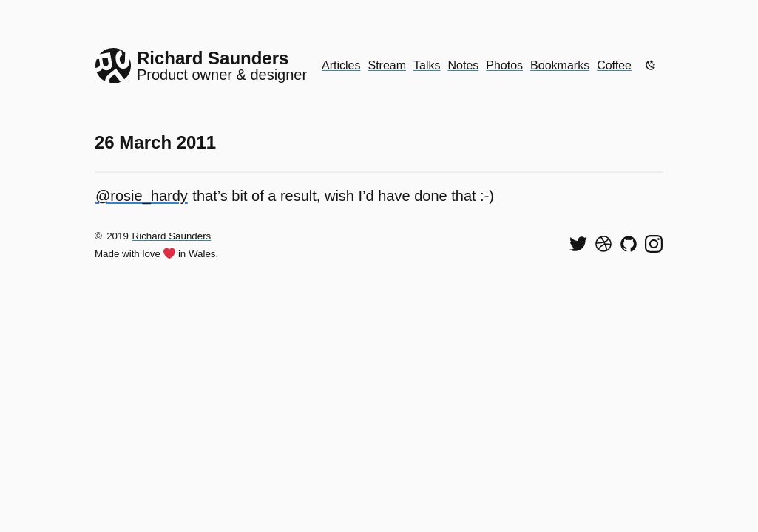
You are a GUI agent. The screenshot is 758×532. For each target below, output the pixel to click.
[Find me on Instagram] (654, 244)
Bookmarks (560, 65)
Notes (464, 65)
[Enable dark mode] (651, 65)
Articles (341, 65)
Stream (387, 65)
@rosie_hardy (142, 196)
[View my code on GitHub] (629, 244)
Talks (427, 65)
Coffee (614, 65)
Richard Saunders (172, 236)
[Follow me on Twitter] (578, 244)
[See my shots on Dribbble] (603, 244)
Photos (504, 65)
